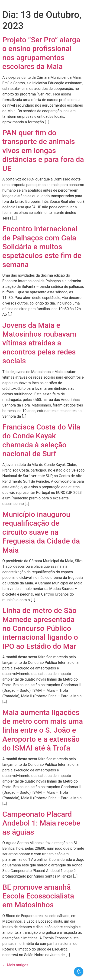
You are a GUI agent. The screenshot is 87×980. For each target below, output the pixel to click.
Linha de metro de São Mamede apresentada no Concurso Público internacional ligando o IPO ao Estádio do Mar (40, 628)
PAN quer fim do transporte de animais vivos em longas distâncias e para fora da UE (43, 151)
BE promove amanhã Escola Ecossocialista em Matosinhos (38, 896)
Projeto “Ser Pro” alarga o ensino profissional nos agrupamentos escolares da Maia (41, 53)
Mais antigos (15, 965)
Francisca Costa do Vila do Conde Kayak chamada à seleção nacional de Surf (41, 440)
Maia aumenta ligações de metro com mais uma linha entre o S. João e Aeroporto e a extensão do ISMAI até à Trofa (43, 730)
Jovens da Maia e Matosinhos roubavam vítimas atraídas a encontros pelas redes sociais (39, 343)
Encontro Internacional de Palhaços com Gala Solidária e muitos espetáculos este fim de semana (42, 247)
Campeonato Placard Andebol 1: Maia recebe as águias (41, 823)
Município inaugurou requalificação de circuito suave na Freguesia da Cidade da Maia (41, 532)
